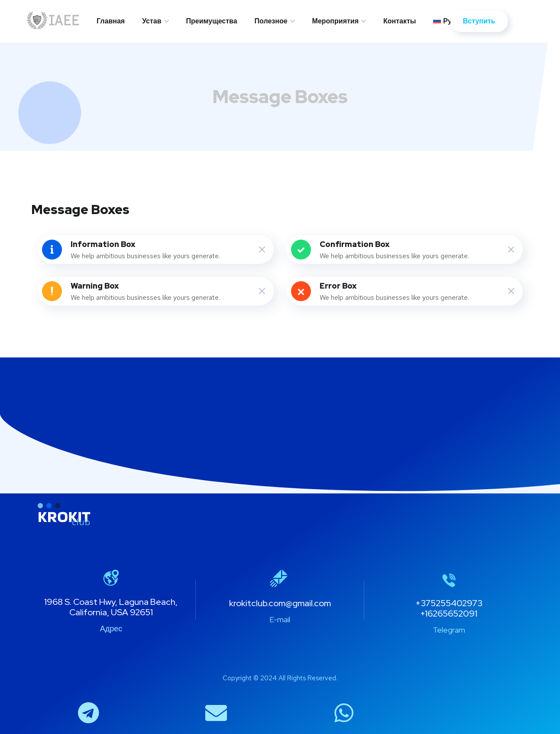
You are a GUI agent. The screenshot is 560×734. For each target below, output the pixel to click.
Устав (152, 21)
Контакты (400, 21)
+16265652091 (449, 614)
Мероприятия (335, 21)
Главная (111, 21)
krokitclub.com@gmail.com (280, 603)
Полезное (271, 21)
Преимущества (212, 21)
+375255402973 (449, 603)
